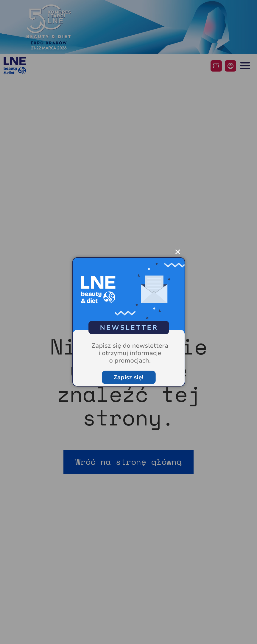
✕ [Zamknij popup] (178, 251)
